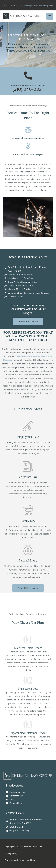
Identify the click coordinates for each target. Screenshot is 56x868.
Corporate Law (28, 477)
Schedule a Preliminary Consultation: (28, 86)
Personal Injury (28, 560)
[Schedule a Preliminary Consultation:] (28, 75)
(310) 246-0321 (10, 6)
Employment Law (28, 437)
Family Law (28, 521)
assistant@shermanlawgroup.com (37, 6)
